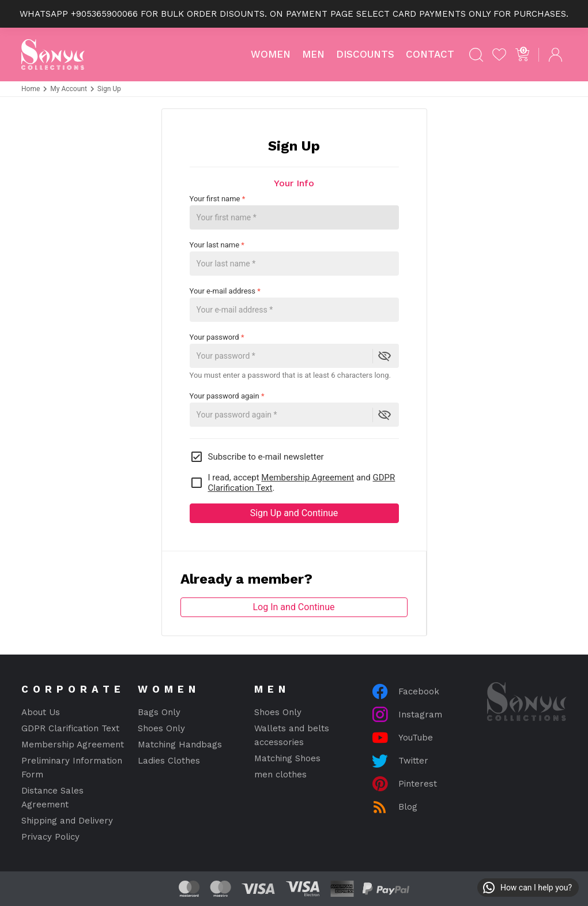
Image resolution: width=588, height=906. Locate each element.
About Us (41, 712)
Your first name (294, 212)
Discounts (365, 54)
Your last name (294, 258)
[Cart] (522, 55)
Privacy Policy (50, 837)
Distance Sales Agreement (52, 798)
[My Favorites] (499, 55)
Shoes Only (161, 728)
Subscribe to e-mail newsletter (257, 457)
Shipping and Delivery (67, 821)
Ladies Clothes (169, 761)
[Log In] (555, 55)
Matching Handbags (180, 745)
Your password (217, 337)
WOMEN (271, 54)
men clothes (280, 775)
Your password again (227, 396)
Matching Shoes (287, 758)
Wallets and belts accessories (292, 735)
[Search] (476, 55)
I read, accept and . (293, 483)
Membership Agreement (308, 478)
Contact (430, 54)
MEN (313, 54)
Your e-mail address (294, 304)
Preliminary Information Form (72, 768)
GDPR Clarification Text (70, 728)
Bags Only (159, 712)
